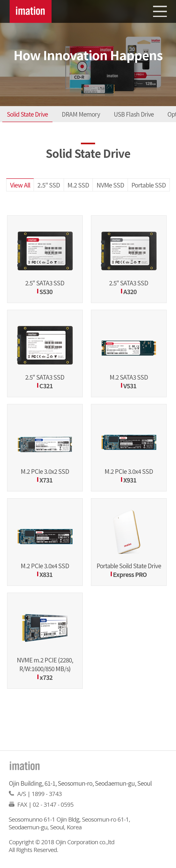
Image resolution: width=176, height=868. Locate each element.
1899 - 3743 (47, 794)
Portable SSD (149, 185)
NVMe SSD (110, 185)
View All (20, 185)
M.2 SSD (78, 185)
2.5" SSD (49, 185)
